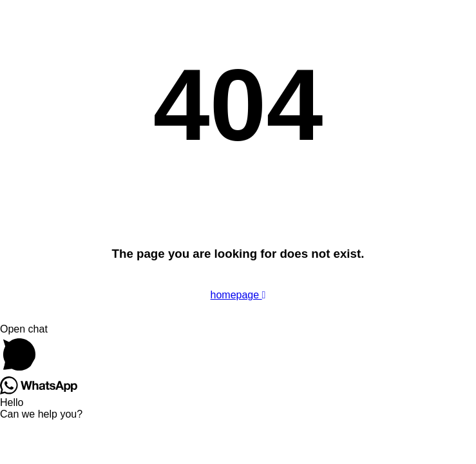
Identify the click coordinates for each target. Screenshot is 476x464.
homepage (238, 295)
